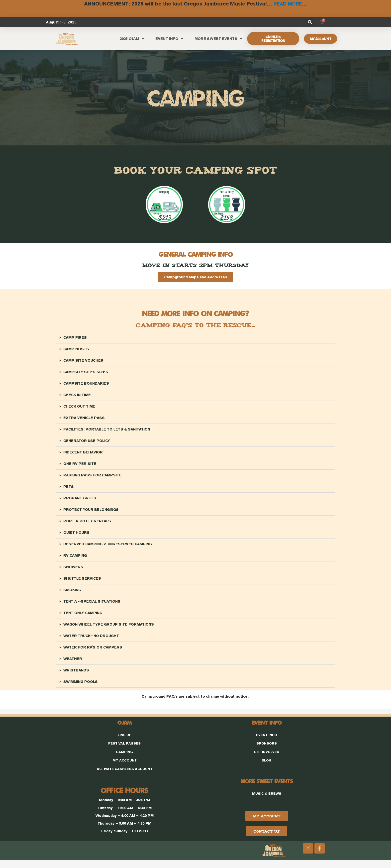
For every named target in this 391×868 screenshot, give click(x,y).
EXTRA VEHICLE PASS (85, 419)
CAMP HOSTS (76, 349)
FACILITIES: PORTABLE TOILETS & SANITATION (108, 431)
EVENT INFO (169, 38)
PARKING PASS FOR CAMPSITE (93, 478)
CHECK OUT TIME (80, 407)
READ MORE (288, 3)
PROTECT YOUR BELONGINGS (92, 513)
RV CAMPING (76, 560)
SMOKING (72, 595)
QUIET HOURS (77, 536)
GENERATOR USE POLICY (87, 442)
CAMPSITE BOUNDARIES (87, 384)
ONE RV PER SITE (80, 466)
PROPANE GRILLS (80, 501)
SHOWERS (73, 571)
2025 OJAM (132, 38)
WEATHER (73, 665)
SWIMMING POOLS (81, 689)
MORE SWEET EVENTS (218, 38)
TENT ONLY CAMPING (84, 618)
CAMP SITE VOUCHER (84, 360)
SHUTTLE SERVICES (83, 583)
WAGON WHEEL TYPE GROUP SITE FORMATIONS (110, 630)
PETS (69, 489)
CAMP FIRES (75, 337)
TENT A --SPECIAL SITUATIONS (93, 606)
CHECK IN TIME (77, 395)
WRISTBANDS (77, 677)
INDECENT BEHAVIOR (83, 454)
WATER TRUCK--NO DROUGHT (92, 642)
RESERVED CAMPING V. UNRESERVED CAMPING (109, 548)
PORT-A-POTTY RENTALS (88, 524)
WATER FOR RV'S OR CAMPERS (93, 653)
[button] (310, 22)
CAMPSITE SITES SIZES (86, 372)
